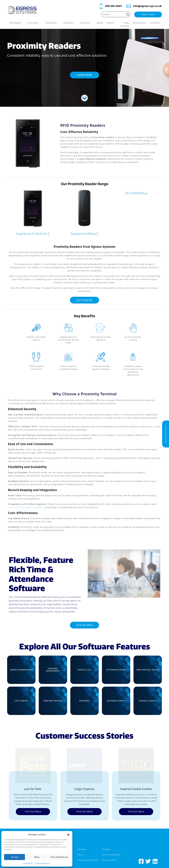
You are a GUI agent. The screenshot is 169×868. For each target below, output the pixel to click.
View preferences (59, 857)
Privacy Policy (109, 860)
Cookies (106, 849)
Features (35, 23)
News (100, 23)
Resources (139, 23)
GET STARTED (85, 300)
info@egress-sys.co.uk (147, 6)
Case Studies (125, 24)
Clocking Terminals (87, 860)
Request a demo (166, 434)
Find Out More (85, 625)
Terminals (53, 23)
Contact (155, 23)
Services (70, 23)
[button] (68, 834)
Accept (15, 857)
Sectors (87, 23)
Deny (37, 857)
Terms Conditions (111, 855)
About (111, 23)
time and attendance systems (26, 507)
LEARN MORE (84, 75)
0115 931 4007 (113, 6)
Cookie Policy (28, 863)
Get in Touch (148, 15)
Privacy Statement (42, 863)
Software (17, 23)
